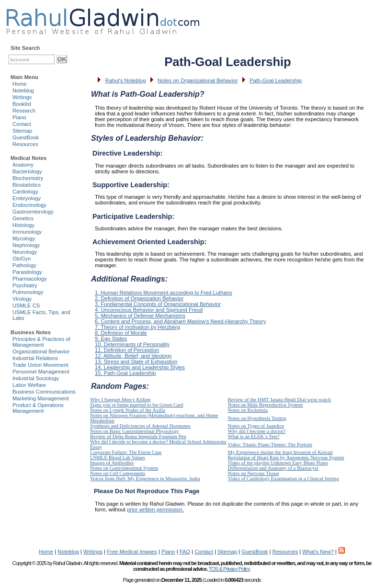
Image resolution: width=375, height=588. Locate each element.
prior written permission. (155, 509)
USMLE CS (26, 305)
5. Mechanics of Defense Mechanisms (140, 316)
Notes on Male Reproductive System (266, 405)
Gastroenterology (33, 212)
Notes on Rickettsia (248, 410)
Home (20, 84)
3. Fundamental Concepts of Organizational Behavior (158, 304)
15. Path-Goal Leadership (125, 373)
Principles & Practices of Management (41, 342)
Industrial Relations (35, 358)
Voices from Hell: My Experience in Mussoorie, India (145, 479)
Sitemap (22, 131)
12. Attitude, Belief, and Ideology (133, 356)
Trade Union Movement (40, 365)
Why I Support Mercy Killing (120, 400)
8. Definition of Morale (121, 333)
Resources (25, 144)
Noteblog (23, 90)
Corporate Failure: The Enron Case (126, 452)
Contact (22, 124)
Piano (19, 117)
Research (24, 111)
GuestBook (26, 137)
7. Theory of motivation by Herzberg (137, 327)
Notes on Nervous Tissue (254, 473)
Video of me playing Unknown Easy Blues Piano (278, 463)
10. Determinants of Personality (132, 344)
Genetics (23, 218)
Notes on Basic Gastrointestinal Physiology (134, 431)
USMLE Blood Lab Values (118, 458)
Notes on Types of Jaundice (256, 426)
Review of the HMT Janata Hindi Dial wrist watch (279, 400)
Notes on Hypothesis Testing (257, 418)
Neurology (25, 252)
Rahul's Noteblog (126, 80)
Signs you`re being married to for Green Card (136, 405)
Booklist (22, 104)
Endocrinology (29, 205)
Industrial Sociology (36, 378)
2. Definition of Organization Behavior (139, 298)
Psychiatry (25, 285)
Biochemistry (28, 178)
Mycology (24, 238)
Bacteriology (27, 171)
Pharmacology (30, 279)
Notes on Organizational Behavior (198, 80)
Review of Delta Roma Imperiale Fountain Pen (138, 436)
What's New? (318, 552)
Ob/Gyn (22, 259)
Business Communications (44, 392)
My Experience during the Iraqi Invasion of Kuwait (280, 452)
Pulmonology (28, 292)
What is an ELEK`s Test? (254, 436)
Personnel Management (41, 372)
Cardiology (25, 192)
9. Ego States (111, 339)
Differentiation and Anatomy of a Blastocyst (273, 468)
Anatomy (23, 165)
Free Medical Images (132, 552)
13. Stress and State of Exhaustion (136, 362)
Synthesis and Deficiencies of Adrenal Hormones (140, 426)
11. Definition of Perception (127, 350)
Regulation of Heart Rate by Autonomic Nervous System (286, 458)
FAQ (185, 552)
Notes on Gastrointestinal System (124, 468)
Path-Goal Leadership (276, 80)
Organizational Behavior (41, 351)
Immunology (27, 232)
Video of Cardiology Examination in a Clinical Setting (284, 479)
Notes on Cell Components (118, 473)
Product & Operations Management (38, 408)
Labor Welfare (29, 385)
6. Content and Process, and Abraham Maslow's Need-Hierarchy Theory (181, 321)
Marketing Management (41, 398)
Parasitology (27, 272)
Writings (22, 97)
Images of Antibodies (112, 463)
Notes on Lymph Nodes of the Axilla (128, 410)
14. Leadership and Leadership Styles (140, 367)
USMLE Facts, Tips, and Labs (41, 315)
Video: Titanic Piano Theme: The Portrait (270, 445)
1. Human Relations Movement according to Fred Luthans (164, 293)
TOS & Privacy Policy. (229, 569)
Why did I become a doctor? (257, 431)
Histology (23, 225)
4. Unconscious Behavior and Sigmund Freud (149, 310)
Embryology (27, 198)
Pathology (24, 265)
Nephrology (26, 245)
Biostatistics (27, 185)
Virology (22, 299)
